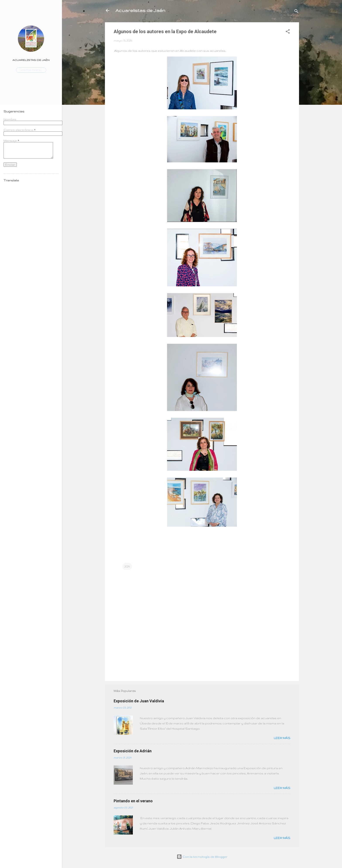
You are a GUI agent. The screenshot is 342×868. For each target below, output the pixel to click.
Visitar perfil (31, 70)
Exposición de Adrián (133, 751)
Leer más (282, 738)
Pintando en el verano (133, 801)
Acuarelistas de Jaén (140, 10)
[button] (288, 32)
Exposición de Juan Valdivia (139, 701)
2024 (127, 566)
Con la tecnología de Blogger (202, 857)
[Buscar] (296, 12)
